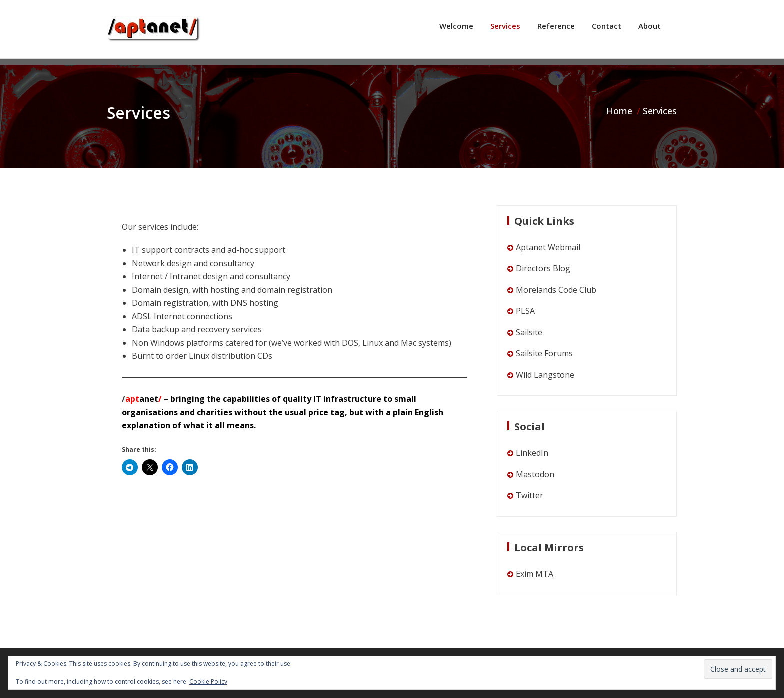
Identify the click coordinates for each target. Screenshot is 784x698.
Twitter (530, 495)
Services (505, 26)
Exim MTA (535, 574)
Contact (607, 26)
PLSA (525, 311)
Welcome (456, 26)
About (650, 26)
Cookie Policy (208, 682)
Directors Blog (543, 268)
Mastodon (535, 474)
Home (619, 111)
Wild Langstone (545, 375)
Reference (556, 26)
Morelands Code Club (556, 290)
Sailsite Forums (544, 353)
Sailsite (529, 332)
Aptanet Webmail (548, 247)
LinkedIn (532, 453)
